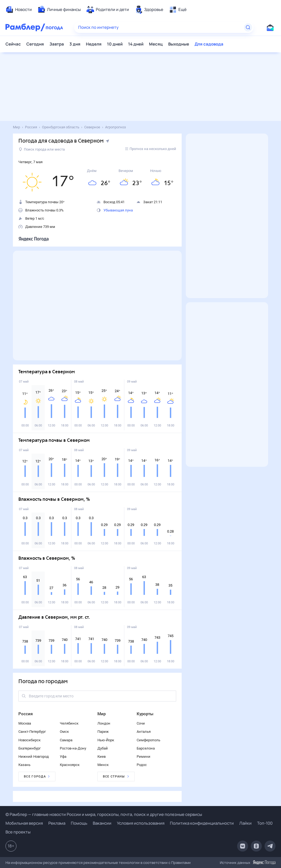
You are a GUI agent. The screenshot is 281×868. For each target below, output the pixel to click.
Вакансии (102, 823)
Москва (25, 723)
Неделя (94, 44)
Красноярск (70, 765)
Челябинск (69, 723)
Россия (26, 714)
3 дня (75, 44)
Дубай (103, 748)
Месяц (156, 44)
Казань (24, 765)
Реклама (57, 823)
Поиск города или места (42, 149)
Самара (66, 740)
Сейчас (13, 44)
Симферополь (148, 740)
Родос (142, 765)
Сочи (141, 723)
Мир (102, 714)
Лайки (245, 823)
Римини (144, 757)
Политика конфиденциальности (202, 823)
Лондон (104, 723)
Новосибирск (29, 740)
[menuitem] (19, 10)
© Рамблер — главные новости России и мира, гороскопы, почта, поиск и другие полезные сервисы (104, 814)
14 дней (136, 44)
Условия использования (141, 823)
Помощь (79, 823)
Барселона (146, 748)
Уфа (63, 757)
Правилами (181, 863)
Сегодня (35, 44)
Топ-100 (265, 823)
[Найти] (248, 27)
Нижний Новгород (34, 757)
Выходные (179, 44)
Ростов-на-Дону (73, 748)
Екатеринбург (29, 748)
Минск (103, 765)
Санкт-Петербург (32, 732)
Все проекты (18, 832)
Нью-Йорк (106, 740)
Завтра (57, 44)
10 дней (115, 44)
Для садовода (209, 44)
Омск (64, 732)
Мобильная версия (24, 823)
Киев (102, 757)
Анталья (144, 732)
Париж (103, 732)
